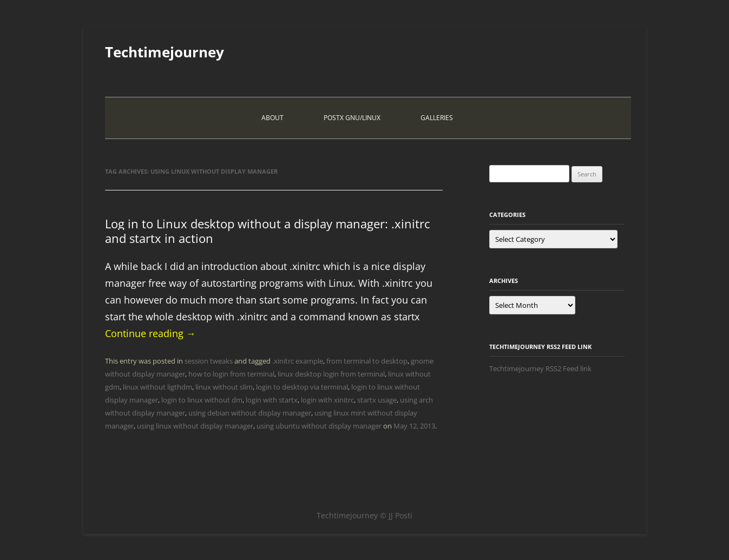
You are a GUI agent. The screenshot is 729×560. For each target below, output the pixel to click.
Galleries (437, 118)
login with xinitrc (327, 400)
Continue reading (150, 333)
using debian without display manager (250, 413)
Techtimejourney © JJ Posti (365, 515)
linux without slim (224, 387)
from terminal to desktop (367, 361)
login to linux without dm (202, 400)
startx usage (377, 400)
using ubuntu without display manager (319, 426)
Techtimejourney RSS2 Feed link (540, 368)
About (272, 118)
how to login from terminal (231, 374)
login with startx (272, 400)
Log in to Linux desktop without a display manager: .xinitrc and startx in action (268, 230)
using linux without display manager (195, 426)
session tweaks (209, 361)
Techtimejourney (165, 52)
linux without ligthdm (157, 387)
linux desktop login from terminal (331, 374)
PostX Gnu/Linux (352, 118)
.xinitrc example (298, 361)
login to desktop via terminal (302, 387)
